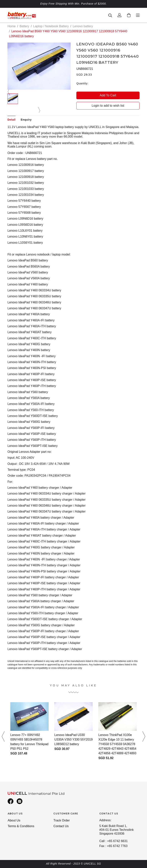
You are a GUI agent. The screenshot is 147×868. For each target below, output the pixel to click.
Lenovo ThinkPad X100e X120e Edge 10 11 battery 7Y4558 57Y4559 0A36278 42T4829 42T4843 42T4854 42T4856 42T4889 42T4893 (117, 744)
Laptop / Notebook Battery (51, 26)
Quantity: (82, 83)
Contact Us (61, 826)
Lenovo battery (83, 26)
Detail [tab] (11, 120)
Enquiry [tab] (26, 120)
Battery (24, 26)
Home (12, 26)
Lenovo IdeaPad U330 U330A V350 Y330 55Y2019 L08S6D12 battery (73, 739)
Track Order (62, 820)
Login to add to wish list (108, 106)
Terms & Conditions (21, 826)
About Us (14, 820)
